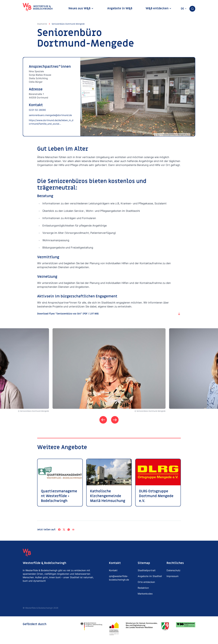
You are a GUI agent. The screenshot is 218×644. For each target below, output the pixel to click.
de (184, 9)
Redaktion (143, 588)
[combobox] (192, 9)
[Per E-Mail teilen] (73, 530)
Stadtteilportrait (147, 570)
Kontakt (113, 570)
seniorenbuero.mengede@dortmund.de (50, 115)
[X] (64, 530)
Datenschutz (173, 570)
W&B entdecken (159, 8)
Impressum (173, 576)
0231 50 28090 (37, 110)
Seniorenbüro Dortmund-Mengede (68, 24)
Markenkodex (145, 594)
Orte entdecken (146, 582)
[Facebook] (59, 530)
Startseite (42, 24)
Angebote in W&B (120, 8)
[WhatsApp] (69, 530)
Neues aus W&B (81, 8)
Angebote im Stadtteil (150, 576)
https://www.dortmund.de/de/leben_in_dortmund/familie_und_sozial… (51, 122)
